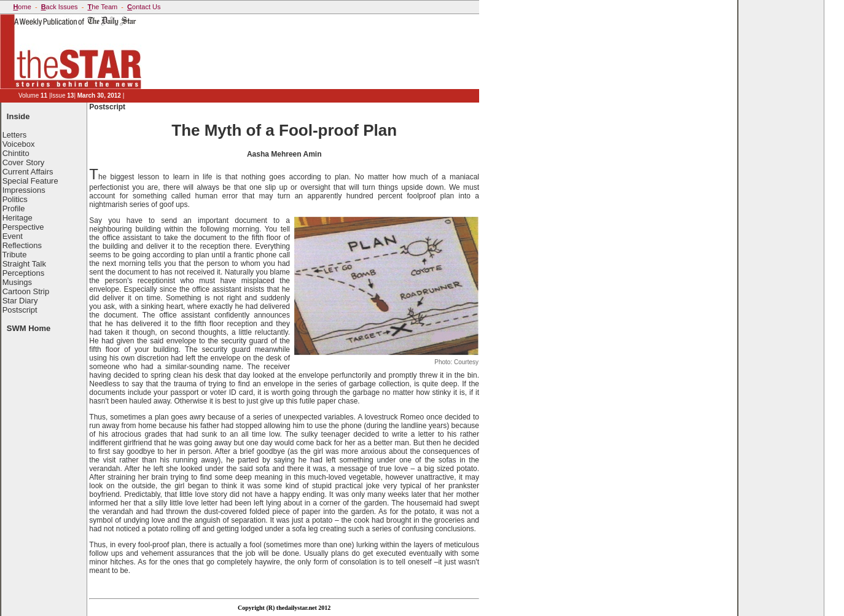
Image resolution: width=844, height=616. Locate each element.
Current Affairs (28, 172)
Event (13, 236)
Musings (17, 282)
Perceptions (24, 273)
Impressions (24, 190)
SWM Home (29, 328)
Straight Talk (24, 264)
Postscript (20, 310)
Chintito (16, 153)
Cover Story (24, 162)
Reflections (22, 245)
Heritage (18, 218)
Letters (15, 135)
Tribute (14, 255)
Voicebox (19, 144)
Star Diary (20, 301)
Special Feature (30, 181)
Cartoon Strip (26, 291)
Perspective (23, 227)
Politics (15, 199)
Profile (14, 209)
